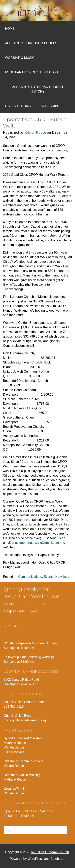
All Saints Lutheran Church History (37, 89)
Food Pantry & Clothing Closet (33, 72)
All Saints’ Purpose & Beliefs (31, 43)
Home (10, 29)
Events (49, 577)
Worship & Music (20, 58)
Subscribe (50, 106)
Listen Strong (18, 106)
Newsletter (63, 577)
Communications (30, 577)
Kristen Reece (35, 133)
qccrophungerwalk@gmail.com (37, 543)
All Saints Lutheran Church (37, 11)
